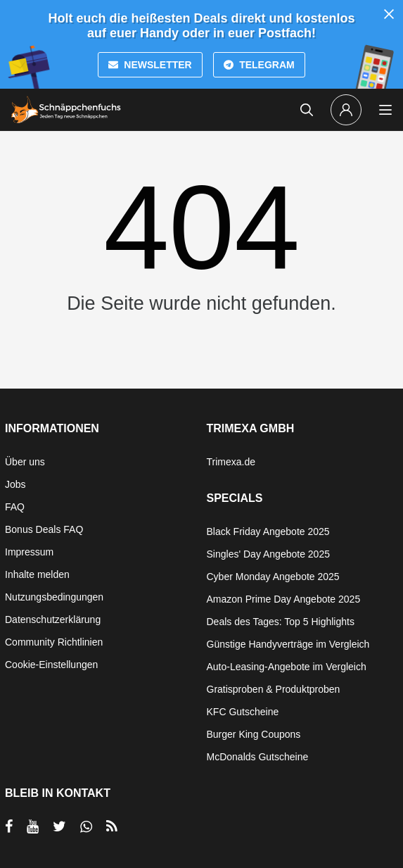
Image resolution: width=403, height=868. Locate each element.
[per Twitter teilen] (59, 826)
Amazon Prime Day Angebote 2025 (284, 599)
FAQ (15, 507)
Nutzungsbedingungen (54, 597)
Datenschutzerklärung (53, 619)
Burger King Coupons (254, 734)
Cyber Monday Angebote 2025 (273, 577)
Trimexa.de (231, 462)
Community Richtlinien (54, 642)
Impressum (29, 552)
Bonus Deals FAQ (44, 529)
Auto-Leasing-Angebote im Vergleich (287, 667)
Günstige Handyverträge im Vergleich (288, 644)
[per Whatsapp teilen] (86, 826)
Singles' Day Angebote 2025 (268, 554)
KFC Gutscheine (243, 712)
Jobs (15, 484)
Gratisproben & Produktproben (274, 689)
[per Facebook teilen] (9, 826)
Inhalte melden (37, 574)
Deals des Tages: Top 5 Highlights (281, 622)
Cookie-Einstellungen (51, 665)
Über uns (25, 462)
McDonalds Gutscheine (258, 757)
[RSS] (112, 826)
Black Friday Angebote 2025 (268, 532)
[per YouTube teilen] (33, 826)
